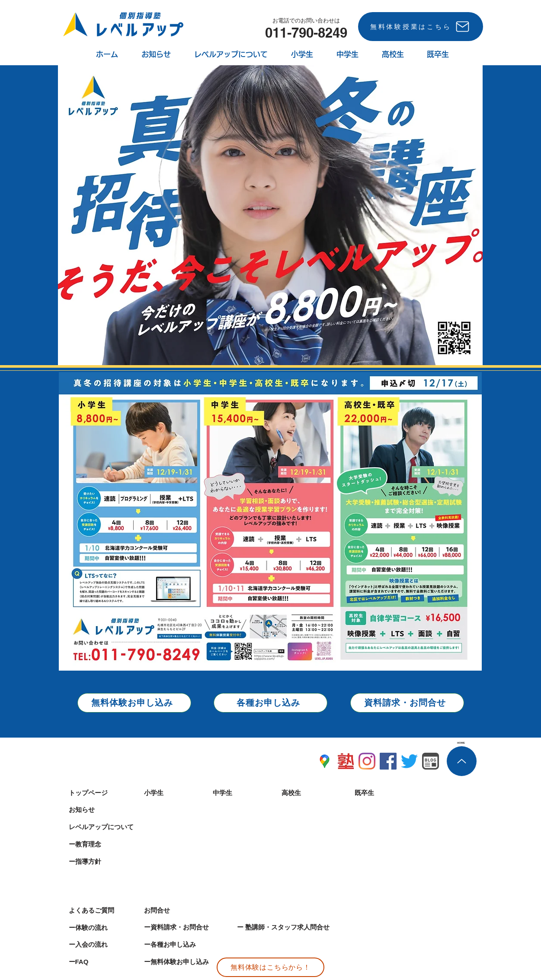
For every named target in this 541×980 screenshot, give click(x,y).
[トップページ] (99, 793)
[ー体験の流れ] (99, 928)
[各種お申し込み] (270, 703)
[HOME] (461, 743)
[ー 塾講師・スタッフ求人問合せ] (305, 927)
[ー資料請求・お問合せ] (186, 927)
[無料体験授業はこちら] (421, 27)
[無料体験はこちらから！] (270, 967)
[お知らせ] (99, 810)
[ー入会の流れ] (99, 945)
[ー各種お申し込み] (186, 945)
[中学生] (243, 793)
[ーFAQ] (99, 962)
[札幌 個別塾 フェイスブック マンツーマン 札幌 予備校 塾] (388, 761)
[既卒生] (385, 793)
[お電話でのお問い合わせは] (306, 21)
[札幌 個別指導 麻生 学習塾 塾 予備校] (409, 761)
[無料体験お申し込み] (134, 703)
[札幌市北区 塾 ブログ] (431, 761)
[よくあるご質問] (99, 910)
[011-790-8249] (306, 32)
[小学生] (175, 793)
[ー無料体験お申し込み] (189, 962)
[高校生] (312, 793)
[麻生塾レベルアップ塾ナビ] (346, 761)
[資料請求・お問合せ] (407, 703)
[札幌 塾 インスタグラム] (367, 761)
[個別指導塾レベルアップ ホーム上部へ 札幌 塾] (462, 761)
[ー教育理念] (99, 844)
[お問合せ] (175, 910)
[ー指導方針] (99, 862)
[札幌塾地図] (325, 761)
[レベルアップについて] (106, 827)
